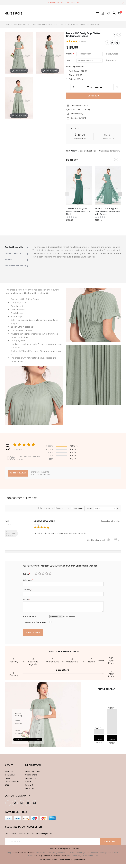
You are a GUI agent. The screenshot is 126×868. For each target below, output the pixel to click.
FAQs (7, 782)
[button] (115, 161)
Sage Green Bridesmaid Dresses (45, 24)
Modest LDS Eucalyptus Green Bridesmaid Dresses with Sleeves (108, 213)
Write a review (18, 475)
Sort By (89, 510)
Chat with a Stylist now (109, 153)
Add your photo (30, 620)
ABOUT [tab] (9, 769)
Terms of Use (52, 852)
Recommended (63, 510)
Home (7, 24)
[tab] (17, 250)
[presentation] (120, 196)
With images (79, 510)
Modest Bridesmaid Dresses (23, 856)
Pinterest (117, 43)
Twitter (112, 43)
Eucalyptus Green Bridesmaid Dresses (51, 859)
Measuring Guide (33, 775)
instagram (21, 807)
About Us (9, 775)
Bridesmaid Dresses (21, 24)
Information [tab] (33, 769)
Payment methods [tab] (16, 815)
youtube (28, 807)
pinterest (35, 807)
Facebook (107, 43)
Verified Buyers (47, 510)
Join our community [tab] (18, 799)
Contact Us (10, 778)
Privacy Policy (65, 852)
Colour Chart (31, 778)
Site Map (76, 852)
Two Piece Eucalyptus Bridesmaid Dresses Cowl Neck (78, 213)
